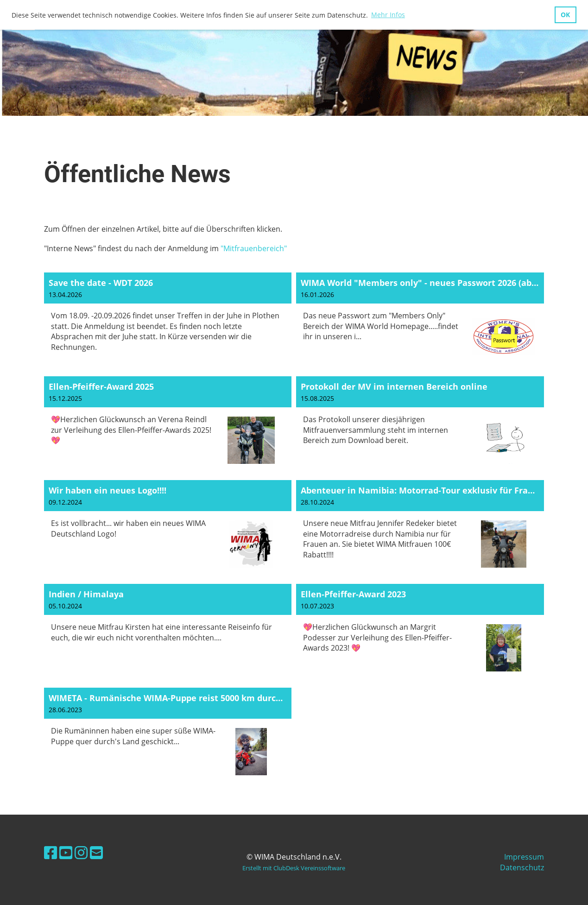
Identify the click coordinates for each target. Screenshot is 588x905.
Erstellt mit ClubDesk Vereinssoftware (294, 868)
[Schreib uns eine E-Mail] (96, 852)
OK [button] (565, 15)
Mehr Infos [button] (388, 15)
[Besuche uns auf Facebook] (51, 852)
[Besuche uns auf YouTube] (66, 852)
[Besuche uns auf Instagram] (81, 852)
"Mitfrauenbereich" (254, 248)
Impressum (524, 857)
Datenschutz (522, 867)
